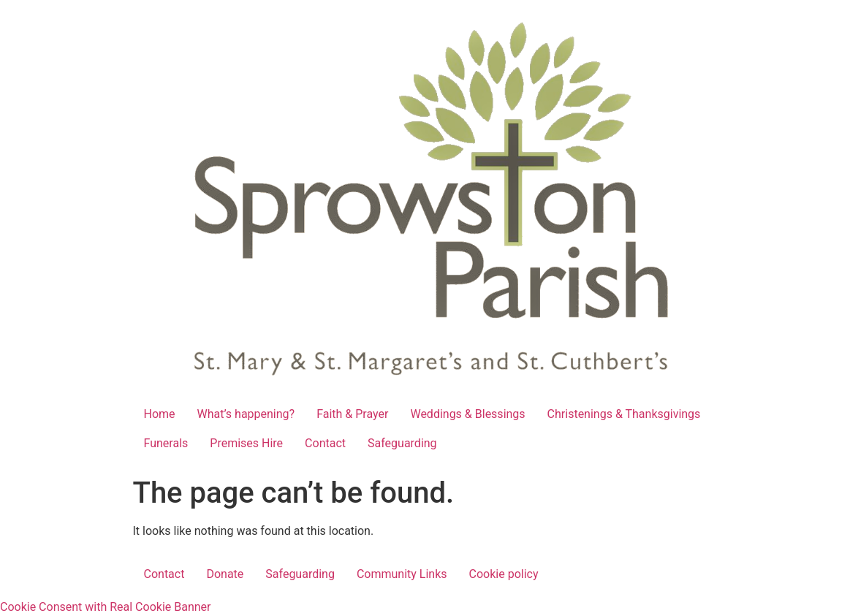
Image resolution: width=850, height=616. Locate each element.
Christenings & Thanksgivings (624, 414)
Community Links (402, 574)
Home (160, 414)
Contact (325, 443)
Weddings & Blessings (467, 414)
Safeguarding (402, 443)
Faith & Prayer (352, 414)
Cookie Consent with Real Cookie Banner (105, 607)
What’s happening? (246, 414)
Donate (225, 574)
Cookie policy (504, 574)
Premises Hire (246, 443)
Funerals (166, 443)
